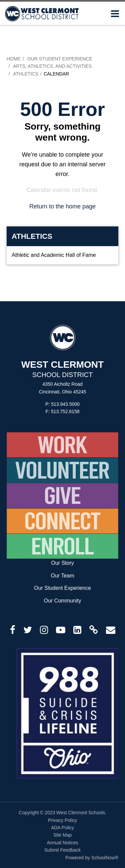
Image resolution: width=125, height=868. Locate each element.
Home (14, 59)
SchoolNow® (105, 858)
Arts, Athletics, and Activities (52, 66)
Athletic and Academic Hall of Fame (54, 255)
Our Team (63, 576)
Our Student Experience (60, 59)
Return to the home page (62, 206)
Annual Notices (62, 843)
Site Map (62, 835)
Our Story (62, 563)
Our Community (62, 601)
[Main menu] (115, 13)
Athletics (26, 74)
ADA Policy (62, 828)
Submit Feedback (62, 850)
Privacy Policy (62, 820)
